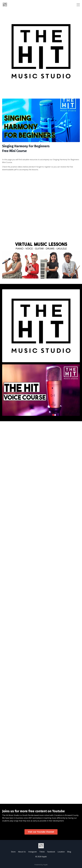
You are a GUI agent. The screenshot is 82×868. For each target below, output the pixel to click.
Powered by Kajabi (41, 865)
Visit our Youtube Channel (41, 832)
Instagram (32, 852)
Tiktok (42, 852)
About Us (22, 852)
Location (61, 852)
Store (13, 852)
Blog (69, 852)
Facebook (51, 852)
